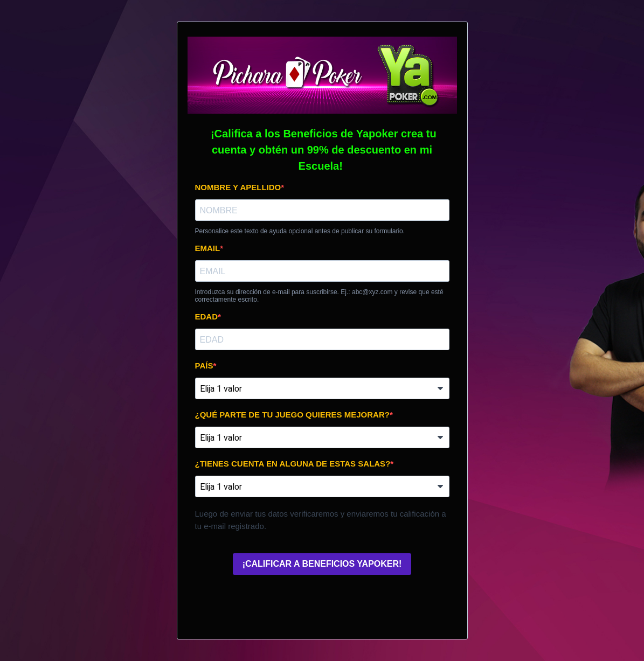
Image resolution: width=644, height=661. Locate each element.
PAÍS (204, 366)
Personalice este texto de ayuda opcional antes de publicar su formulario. (300, 231)
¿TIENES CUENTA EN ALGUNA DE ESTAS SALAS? (293, 464)
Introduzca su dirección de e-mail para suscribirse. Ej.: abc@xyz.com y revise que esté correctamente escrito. (319, 296)
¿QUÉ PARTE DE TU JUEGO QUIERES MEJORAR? (292, 415)
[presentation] (277, 604)
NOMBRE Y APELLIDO (238, 187)
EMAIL (208, 248)
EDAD (207, 316)
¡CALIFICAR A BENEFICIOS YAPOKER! (322, 564)
